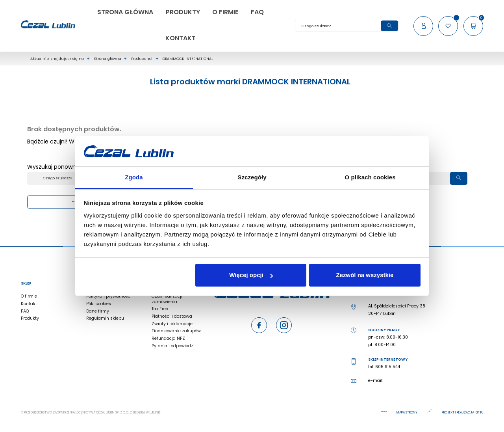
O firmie (29, 296)
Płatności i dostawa (172, 316)
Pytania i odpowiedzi (173, 346)
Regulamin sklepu (105, 318)
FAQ (25, 311)
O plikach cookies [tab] (370, 177)
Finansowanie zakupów (176, 331)
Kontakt (29, 304)
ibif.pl (479, 412)
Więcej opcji (251, 275)
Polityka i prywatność (108, 296)
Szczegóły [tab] (252, 177)
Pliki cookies (99, 304)
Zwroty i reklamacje (172, 324)
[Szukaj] (347, 26)
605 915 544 (388, 367)
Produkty (30, 318)
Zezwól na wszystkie (365, 275)
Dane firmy (98, 311)
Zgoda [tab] (134, 177)
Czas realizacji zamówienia (167, 299)
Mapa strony (407, 412)
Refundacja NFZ (168, 338)
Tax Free (160, 309)
